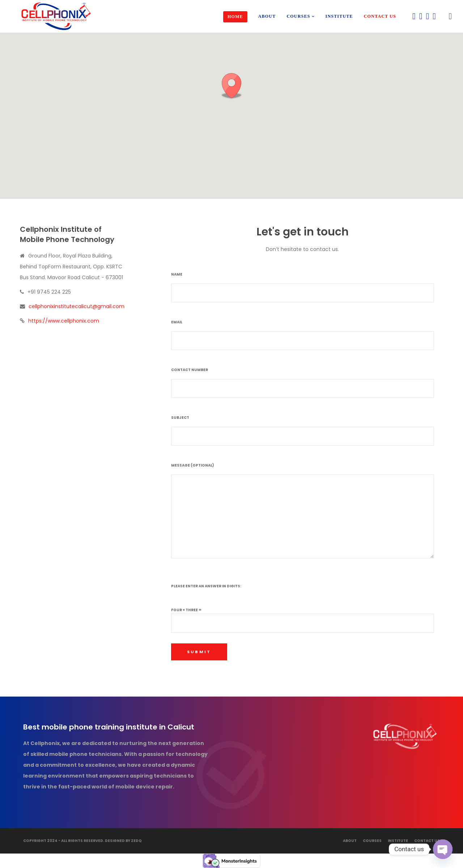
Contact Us (427, 841)
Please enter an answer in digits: (206, 586)
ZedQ (136, 841)
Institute (398, 841)
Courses (372, 841)
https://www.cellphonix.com (64, 321)
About (350, 841)
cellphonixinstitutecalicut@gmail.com (77, 306)
